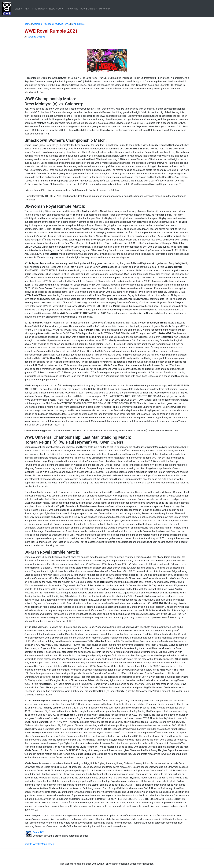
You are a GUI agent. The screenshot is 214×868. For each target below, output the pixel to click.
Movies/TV (105, 9)
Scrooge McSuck (36, 37)
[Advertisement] (107, 855)
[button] (19, 9)
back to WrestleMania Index (39, 844)
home (27, 24)
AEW (27, 9)
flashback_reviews (53, 24)
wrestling (37, 24)
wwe (67, 24)
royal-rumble (78, 24)
